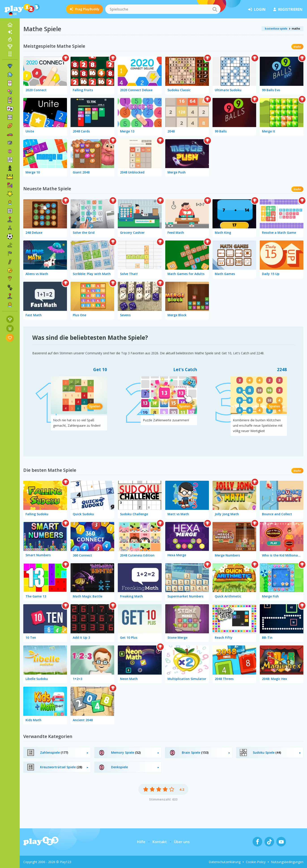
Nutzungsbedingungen (287, 862)
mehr (297, 47)
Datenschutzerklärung (225, 862)
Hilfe (141, 842)
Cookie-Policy (256, 862)
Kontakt (160, 842)
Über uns (182, 842)
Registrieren (288, 9)
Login (257, 9)
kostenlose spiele (276, 29)
